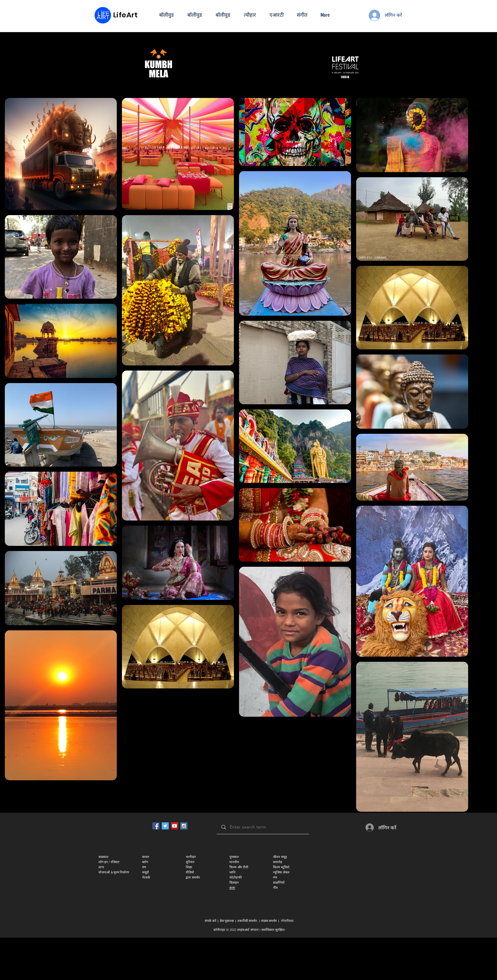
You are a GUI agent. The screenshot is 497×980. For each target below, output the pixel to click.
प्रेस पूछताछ (227, 921)
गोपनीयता (287, 921)
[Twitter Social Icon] (165, 826)
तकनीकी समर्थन (247, 921)
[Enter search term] (263, 827)
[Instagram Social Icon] (184, 826)
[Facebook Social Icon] (156, 826)
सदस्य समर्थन (269, 921)
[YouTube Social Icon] (175, 826)
